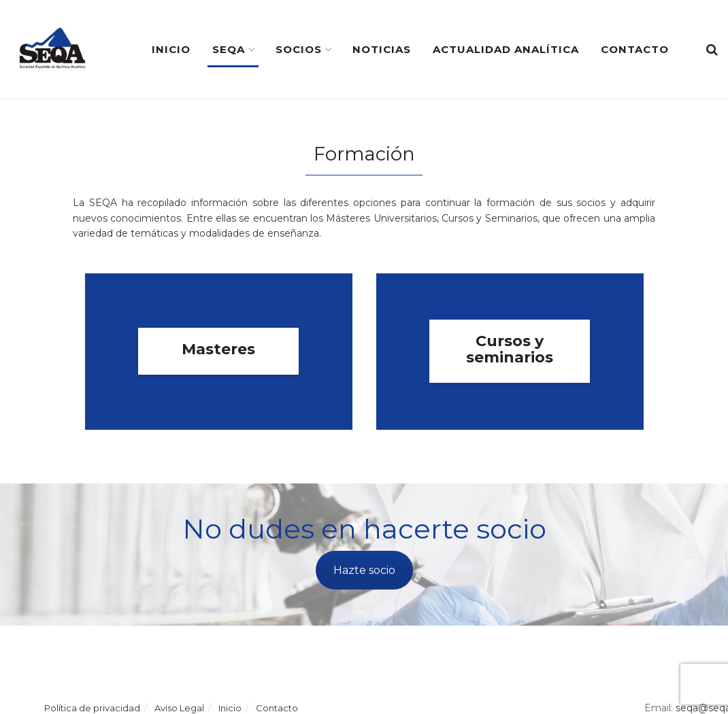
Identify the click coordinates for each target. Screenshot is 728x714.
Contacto (635, 49)
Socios (299, 49)
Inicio (171, 49)
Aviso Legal (179, 708)
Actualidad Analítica (506, 49)
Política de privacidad (92, 708)
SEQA (229, 49)
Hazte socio (364, 570)
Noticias (382, 49)
